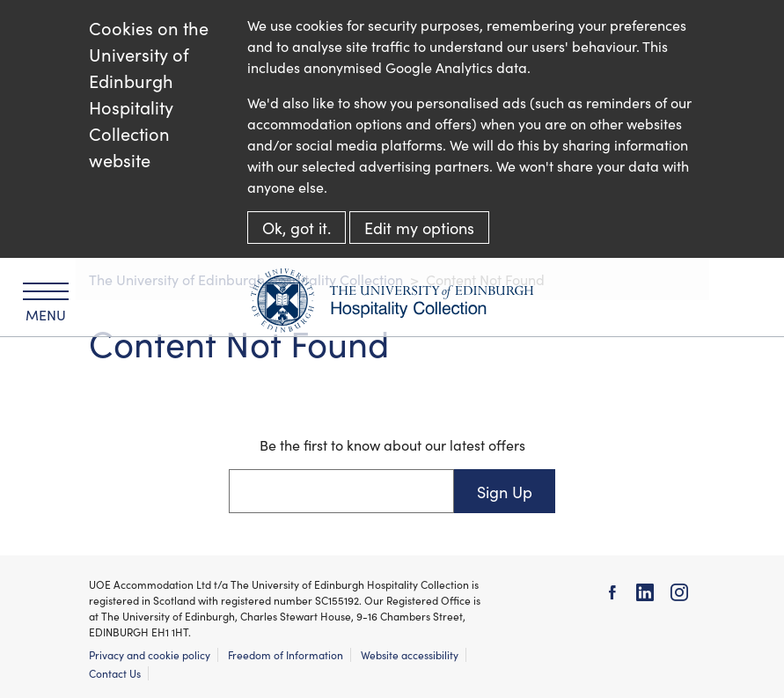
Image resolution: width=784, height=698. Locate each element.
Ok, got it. (297, 228)
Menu (46, 303)
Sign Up (505, 492)
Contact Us (115, 673)
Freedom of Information (286, 654)
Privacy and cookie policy (150, 654)
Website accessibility (410, 654)
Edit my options (419, 228)
